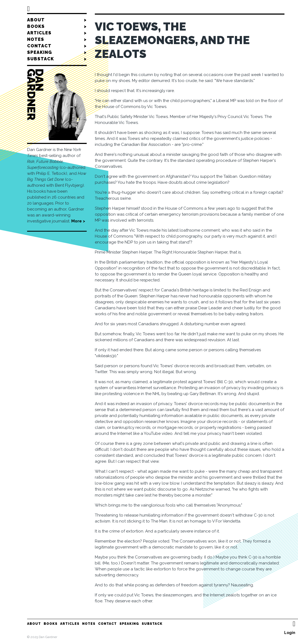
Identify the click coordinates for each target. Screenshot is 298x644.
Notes (57, 40)
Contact (57, 46)
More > (78, 221)
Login (290, 633)
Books (57, 27)
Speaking (57, 52)
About (57, 20)
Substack (57, 59)
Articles (57, 33)
